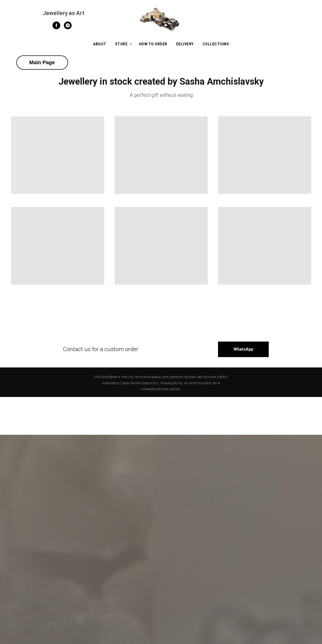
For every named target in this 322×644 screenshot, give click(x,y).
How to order (153, 44)
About (100, 44)
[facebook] (56, 28)
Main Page (42, 62)
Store (122, 44)
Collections (216, 44)
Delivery (185, 44)
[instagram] (68, 28)
